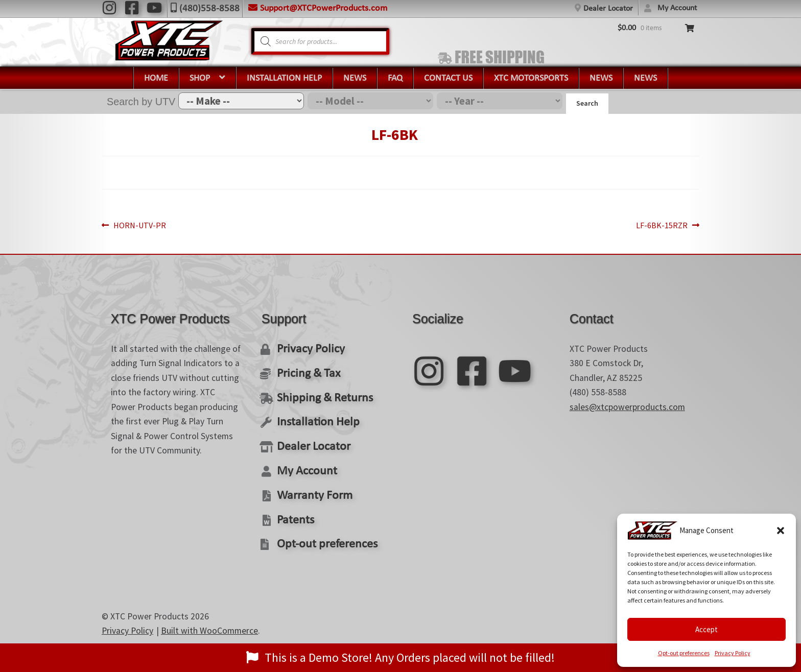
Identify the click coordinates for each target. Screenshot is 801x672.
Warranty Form (309, 481)
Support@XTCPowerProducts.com (324, 8)
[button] (781, 531)
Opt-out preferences (684, 653)
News (355, 78)
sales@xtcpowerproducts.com (627, 407)
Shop (200, 78)
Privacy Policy (733, 653)
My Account (677, 8)
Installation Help (284, 78)
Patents (292, 503)
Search (587, 103)
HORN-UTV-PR (142, 226)
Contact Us (448, 78)
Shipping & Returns (317, 392)
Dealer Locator (608, 9)
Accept (706, 629)
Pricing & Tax (304, 370)
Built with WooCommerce (209, 611)
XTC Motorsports (531, 78)
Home (156, 78)
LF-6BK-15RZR (659, 226)
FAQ (395, 78)
